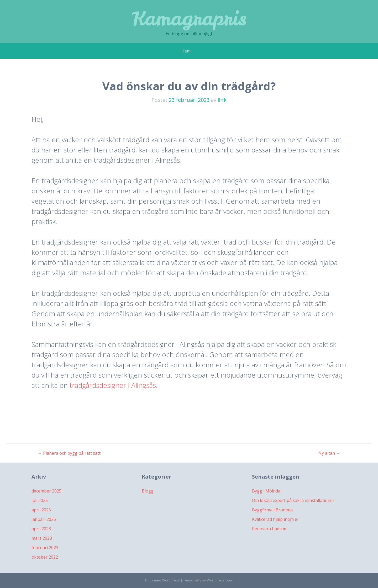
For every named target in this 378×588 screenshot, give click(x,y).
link (222, 100)
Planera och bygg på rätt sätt (69, 453)
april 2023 (41, 529)
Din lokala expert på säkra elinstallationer (293, 500)
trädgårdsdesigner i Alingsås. (113, 385)
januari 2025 (44, 519)
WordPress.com (219, 580)
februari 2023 (45, 548)
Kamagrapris (189, 18)
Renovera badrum (270, 529)
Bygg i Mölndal (267, 491)
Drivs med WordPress (162, 580)
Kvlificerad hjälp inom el (275, 519)
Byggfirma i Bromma (272, 510)
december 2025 (46, 491)
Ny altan (329, 453)
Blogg (148, 491)
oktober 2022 (45, 557)
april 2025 (41, 510)
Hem (186, 51)
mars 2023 (42, 538)
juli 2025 (40, 500)
